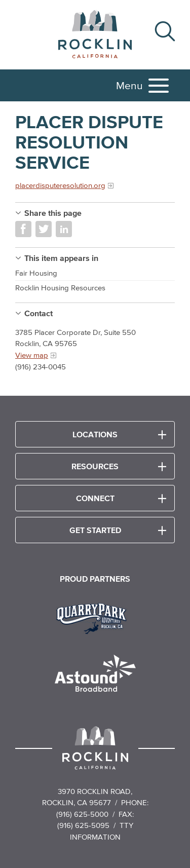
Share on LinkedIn (64, 229)
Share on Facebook (23, 229)
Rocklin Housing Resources (60, 288)
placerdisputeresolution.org (60, 185)
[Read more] (95, 617)
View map (32, 355)
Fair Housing (36, 273)
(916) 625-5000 (82, 814)
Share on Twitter (44, 229)
